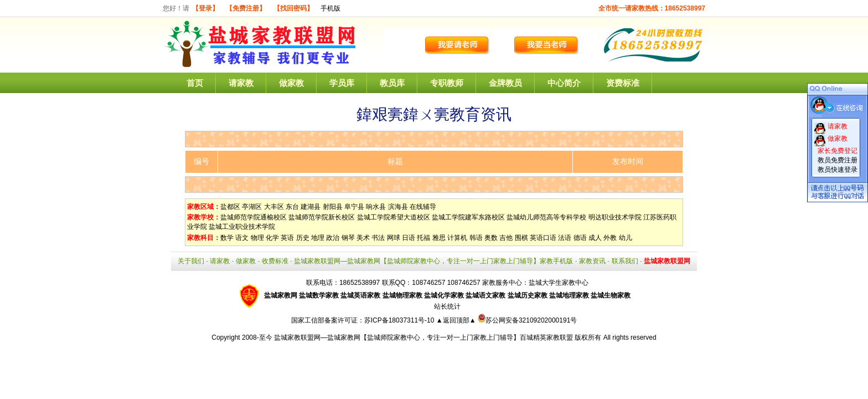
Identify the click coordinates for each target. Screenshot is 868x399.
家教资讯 (592, 261)
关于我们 (191, 261)
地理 (318, 238)
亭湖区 (252, 207)
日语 (409, 238)
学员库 (342, 83)
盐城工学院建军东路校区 (468, 217)
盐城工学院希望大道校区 (394, 217)
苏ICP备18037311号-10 (400, 320)
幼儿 (626, 238)
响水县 (376, 207)
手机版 (330, 8)
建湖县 (311, 207)
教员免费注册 (838, 160)
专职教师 (447, 83)
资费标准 (623, 83)
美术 (363, 238)
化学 (272, 238)
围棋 (521, 238)
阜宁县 (354, 207)
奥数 (491, 238)
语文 (242, 238)
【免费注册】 (246, 8)
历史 (303, 238)
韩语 (476, 238)
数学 (227, 238)
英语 (287, 238)
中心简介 (564, 83)
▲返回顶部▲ (456, 320)
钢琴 (348, 238)
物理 (257, 238)
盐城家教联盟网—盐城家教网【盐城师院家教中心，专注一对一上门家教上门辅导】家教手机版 (433, 261)
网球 (394, 238)
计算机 (457, 238)
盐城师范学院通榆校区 (254, 217)
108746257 (464, 283)
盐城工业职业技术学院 (242, 227)
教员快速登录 (838, 170)
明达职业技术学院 (615, 217)
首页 (195, 83)
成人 (595, 238)
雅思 (439, 238)
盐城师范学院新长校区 (322, 217)
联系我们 (625, 261)
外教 (610, 238)
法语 (565, 238)
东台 (292, 207)
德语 (580, 238)
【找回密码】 (293, 8)
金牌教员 (505, 83)
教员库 (392, 83)
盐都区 (230, 207)
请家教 (241, 83)
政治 (333, 238)
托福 (423, 238)
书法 (378, 238)
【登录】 (205, 8)
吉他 (506, 238)
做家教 (291, 83)
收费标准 (275, 261)
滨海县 (398, 207)
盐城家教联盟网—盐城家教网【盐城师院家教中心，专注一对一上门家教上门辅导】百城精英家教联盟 (423, 337)
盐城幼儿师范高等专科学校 (546, 217)
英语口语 (543, 238)
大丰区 (274, 207)
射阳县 (333, 207)
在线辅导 (423, 207)
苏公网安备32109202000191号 (527, 320)
